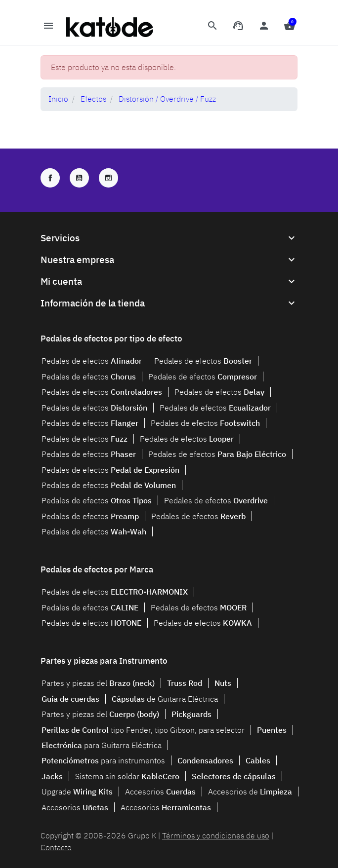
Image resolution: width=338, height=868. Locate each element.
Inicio (58, 99)
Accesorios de (250, 792)
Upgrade (77, 792)
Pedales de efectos (92, 361)
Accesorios (160, 792)
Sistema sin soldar (127, 776)
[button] (212, 27)
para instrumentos (103, 760)
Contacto (56, 847)
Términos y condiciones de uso (216, 835)
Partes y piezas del (98, 683)
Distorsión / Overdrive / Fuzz (167, 99)
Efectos (93, 99)
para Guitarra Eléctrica (102, 745)
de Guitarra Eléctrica (165, 699)
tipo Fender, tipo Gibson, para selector (143, 730)
